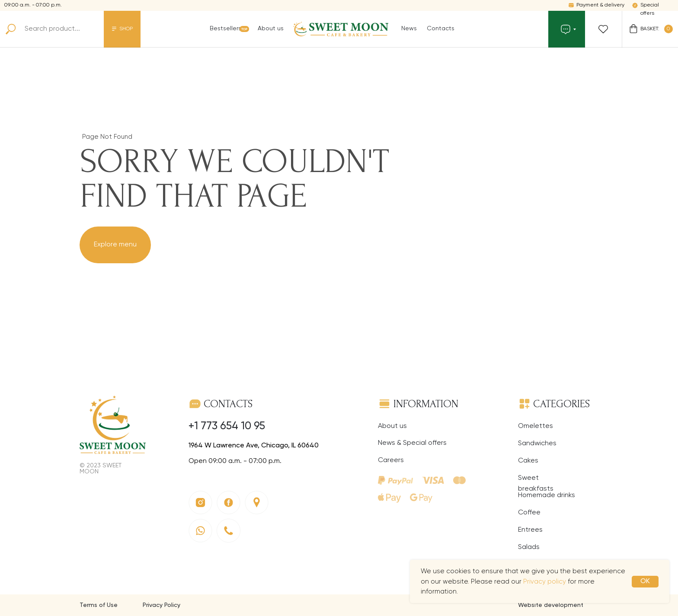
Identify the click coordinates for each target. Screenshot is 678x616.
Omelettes (536, 426)
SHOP (126, 29)
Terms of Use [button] (99, 605)
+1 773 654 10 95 (227, 426)
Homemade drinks (547, 495)
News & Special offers (412, 443)
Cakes (528, 461)
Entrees (530, 530)
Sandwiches (537, 444)
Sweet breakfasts (536, 484)
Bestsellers (225, 29)
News (409, 29)
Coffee (529, 513)
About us (271, 29)
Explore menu (115, 245)
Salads (529, 547)
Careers (391, 460)
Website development (551, 605)
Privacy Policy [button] (162, 605)
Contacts (441, 29)
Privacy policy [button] (545, 582)
